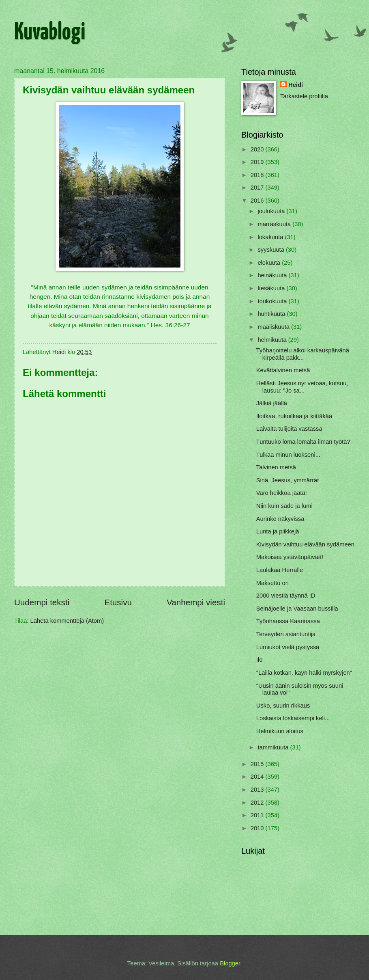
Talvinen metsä (276, 467)
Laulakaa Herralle (280, 570)
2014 (258, 777)
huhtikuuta (272, 314)
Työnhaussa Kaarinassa (288, 621)
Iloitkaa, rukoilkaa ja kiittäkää (294, 416)
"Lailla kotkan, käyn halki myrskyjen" (304, 673)
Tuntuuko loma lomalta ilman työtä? (303, 442)
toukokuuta (273, 301)
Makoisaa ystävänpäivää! (290, 557)
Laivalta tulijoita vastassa (289, 429)
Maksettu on (272, 583)
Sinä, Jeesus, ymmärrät (288, 480)
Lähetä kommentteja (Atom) (67, 621)
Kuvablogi (50, 33)
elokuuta (270, 263)
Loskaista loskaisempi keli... (293, 718)
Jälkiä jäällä (272, 403)
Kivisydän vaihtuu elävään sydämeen (305, 544)
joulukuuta (272, 211)
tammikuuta (274, 747)
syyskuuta (272, 250)
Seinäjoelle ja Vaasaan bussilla (297, 609)
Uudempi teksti (42, 602)
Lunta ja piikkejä (278, 531)
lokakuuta (271, 237)
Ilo (260, 660)
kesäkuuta (272, 288)
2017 (258, 188)
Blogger (230, 963)
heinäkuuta (273, 275)
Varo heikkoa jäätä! (282, 493)
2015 (258, 764)
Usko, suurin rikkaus (283, 706)
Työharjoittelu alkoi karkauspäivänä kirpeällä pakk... (303, 354)
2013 (258, 790)
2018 (258, 175)
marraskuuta (275, 224)
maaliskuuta (274, 327)
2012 (258, 803)
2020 (258, 149)
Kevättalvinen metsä (283, 370)
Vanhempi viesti (196, 602)
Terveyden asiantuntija (286, 634)
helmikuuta (273, 340)
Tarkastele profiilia (304, 96)
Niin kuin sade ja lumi (284, 506)
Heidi (296, 85)
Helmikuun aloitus (280, 731)
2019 (258, 162)
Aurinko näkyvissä (280, 519)
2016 (258, 201)
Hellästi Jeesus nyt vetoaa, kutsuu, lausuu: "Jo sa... (302, 387)
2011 (258, 815)
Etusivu (118, 602)
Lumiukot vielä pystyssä (288, 647)
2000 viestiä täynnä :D (286, 596)
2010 (258, 828)
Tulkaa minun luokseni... (288, 455)
